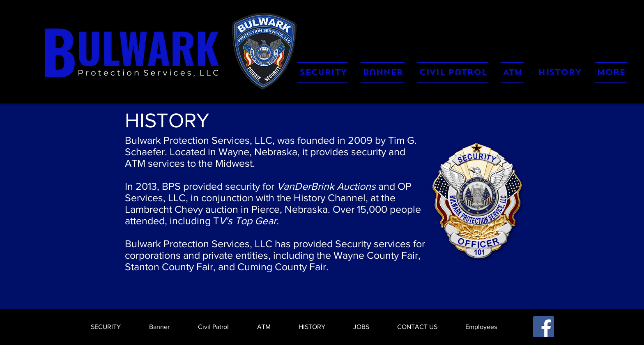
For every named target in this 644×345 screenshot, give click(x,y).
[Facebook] (544, 327)
